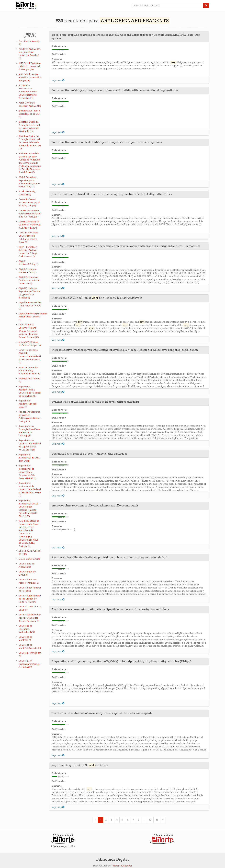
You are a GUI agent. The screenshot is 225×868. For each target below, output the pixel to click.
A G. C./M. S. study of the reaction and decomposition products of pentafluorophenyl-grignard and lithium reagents (126, 246)
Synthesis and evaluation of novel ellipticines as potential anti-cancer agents (102, 713)
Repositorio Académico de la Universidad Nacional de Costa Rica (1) (30, 391)
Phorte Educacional (122, 866)
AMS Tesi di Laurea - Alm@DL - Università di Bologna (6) (30, 77)
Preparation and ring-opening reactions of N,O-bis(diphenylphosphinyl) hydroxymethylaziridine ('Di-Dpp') (122, 661)
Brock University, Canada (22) (27, 193)
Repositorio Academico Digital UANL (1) (28, 404)
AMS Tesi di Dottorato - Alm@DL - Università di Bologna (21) (30, 66)
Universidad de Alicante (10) (26, 565)
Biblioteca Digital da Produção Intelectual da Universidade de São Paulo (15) (29, 126)
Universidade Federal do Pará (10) (30, 589)
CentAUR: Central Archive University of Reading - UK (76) (29, 202)
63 (157, 820)
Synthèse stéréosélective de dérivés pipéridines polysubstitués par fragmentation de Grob (110, 558)
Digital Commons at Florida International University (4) (29, 280)
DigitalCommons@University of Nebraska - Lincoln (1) (33, 317)
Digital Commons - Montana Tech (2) (28, 271)
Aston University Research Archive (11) (30, 104)
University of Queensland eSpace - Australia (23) (30, 664)
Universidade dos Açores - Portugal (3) (29, 581)
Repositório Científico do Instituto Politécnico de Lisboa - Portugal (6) (30, 416)
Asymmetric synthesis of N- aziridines (80, 765)
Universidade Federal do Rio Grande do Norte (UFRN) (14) (30, 599)
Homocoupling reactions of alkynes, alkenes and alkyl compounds (95, 506)
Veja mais (58, 80)
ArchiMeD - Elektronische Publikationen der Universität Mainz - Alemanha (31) (28, 91)
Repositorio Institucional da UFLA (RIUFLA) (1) (29, 458)
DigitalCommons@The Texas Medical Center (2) (30, 305)
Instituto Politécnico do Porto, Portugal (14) (30, 344)
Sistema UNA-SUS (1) (29, 559)
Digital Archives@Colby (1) (28, 263)
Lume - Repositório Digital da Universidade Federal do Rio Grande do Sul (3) (30, 356)
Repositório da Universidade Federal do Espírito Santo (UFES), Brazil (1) (30, 445)
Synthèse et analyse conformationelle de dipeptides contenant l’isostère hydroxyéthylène (110, 609)
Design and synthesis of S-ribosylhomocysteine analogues (89, 454)
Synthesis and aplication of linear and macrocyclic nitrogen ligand (95, 402)
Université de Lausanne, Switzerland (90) (27, 629)
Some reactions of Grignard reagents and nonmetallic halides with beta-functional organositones (115, 90)
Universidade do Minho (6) (27, 573)
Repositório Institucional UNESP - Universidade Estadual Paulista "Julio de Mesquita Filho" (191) (29, 508)
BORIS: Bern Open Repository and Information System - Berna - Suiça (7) (29, 182)
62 (150, 820)
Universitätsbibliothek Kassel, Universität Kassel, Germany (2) (30, 618)
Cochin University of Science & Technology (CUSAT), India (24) (30, 225)
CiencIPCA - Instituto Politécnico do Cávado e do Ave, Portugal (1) (30, 213)
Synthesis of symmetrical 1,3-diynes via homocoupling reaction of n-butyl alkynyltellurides (112, 194)
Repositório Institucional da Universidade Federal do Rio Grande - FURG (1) (30, 489)
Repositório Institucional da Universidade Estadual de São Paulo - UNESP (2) (27, 472)
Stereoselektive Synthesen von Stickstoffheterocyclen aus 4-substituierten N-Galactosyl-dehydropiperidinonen (125, 350)
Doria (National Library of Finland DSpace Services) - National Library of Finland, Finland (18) (29, 331)
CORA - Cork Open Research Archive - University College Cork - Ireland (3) (28, 252)
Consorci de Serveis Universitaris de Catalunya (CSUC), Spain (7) (29, 237)
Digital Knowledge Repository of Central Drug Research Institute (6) (30, 293)
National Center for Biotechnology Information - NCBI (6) (29, 370)
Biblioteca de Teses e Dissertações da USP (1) (30, 114)
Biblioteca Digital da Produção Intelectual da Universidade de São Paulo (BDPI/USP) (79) (30, 142)
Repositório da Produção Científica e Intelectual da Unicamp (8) (30, 431)
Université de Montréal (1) (25, 638)
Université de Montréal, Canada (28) (30, 646)
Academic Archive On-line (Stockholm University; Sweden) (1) (30, 54)
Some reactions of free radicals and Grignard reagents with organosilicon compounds (107, 142)
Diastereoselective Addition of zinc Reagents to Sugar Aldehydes (97, 298)
